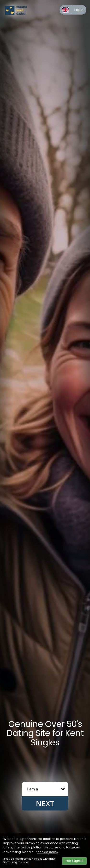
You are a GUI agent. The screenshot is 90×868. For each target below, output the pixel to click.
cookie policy (48, 852)
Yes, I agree (74, 861)
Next (45, 803)
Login (79, 10)
